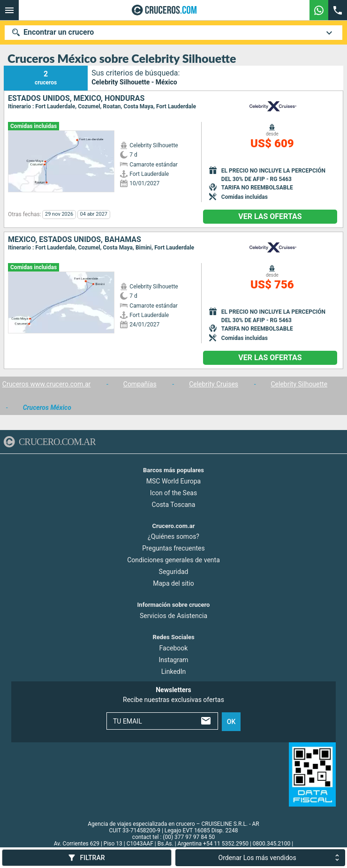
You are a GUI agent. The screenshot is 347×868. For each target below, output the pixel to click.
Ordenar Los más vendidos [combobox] (257, 858)
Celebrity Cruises (214, 384)
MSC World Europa (173, 481)
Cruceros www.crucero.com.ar (47, 384)
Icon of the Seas (173, 492)
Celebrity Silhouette (299, 384)
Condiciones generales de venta (173, 560)
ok (231, 721)
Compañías (140, 384)
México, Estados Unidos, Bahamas (75, 240)
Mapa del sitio (173, 583)
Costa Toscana (174, 504)
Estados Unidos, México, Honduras (76, 98)
